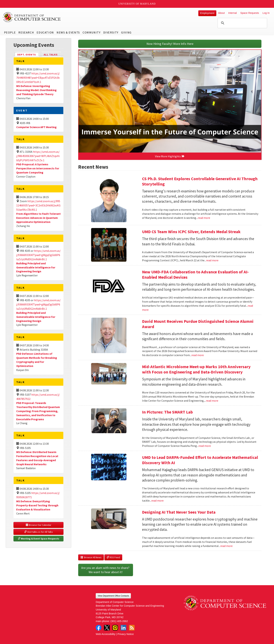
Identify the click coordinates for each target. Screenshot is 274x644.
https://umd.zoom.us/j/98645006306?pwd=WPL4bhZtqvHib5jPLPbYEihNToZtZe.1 (38, 156)
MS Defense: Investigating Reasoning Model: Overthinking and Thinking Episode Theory (36, 90)
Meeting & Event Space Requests (39, 539)
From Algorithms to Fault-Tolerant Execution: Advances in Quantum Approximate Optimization (38, 218)
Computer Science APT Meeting (36, 127)
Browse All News (91, 557)
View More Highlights (170, 156)
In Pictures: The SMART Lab (167, 412)
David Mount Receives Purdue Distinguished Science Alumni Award (198, 324)
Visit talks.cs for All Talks (39, 532)
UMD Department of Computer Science (32, 17)
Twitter (107, 628)
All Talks (51, 55)
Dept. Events (28, 54)
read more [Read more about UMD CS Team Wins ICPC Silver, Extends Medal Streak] (212, 260)
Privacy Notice (126, 634)
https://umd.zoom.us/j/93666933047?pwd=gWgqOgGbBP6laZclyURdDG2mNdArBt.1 (38, 255)
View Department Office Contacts (113, 596)
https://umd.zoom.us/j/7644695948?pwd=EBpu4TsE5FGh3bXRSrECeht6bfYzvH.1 (38, 78)
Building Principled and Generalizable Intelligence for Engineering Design (36, 267)
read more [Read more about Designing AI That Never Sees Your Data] (226, 546)
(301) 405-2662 (119, 621)
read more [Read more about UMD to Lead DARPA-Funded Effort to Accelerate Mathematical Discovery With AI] (157, 500)
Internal (232, 13)
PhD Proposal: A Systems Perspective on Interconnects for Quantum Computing (38, 168)
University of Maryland (137, 4)
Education (45, 32)
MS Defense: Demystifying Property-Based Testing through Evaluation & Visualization (37, 505)
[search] (242, 23)
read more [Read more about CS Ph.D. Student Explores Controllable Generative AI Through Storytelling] (204, 218)
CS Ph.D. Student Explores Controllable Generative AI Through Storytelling (200, 181)
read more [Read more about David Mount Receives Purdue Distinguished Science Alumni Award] (198, 355)
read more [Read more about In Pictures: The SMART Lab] (205, 446)
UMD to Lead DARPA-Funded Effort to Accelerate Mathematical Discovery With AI (200, 460)
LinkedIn (123, 628)
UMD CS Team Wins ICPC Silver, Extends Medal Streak (191, 232)
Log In (266, 13)
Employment (207, 13)
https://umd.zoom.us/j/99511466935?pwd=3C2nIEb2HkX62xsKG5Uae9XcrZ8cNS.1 (38, 205)
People (10, 32)
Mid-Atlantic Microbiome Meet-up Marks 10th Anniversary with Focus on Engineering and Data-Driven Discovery (196, 369)
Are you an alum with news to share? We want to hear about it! (106, 570)
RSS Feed (113, 557)
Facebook (99, 628)
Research (26, 32)
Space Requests (250, 13)
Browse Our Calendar (39, 525)
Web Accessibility (106, 634)
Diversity (111, 32)
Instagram (115, 628)
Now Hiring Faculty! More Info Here (170, 44)
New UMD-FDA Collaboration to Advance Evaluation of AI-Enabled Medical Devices (195, 275)
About (221, 13)
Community (92, 32)
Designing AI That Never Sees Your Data (179, 512)
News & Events (68, 32)
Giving (126, 32)
